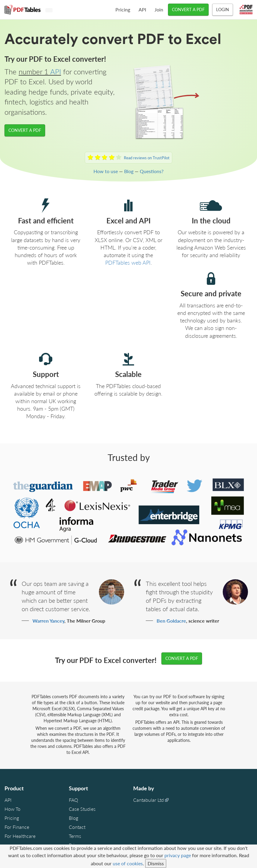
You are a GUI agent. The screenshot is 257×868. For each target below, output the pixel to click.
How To (12, 809)
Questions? (152, 171)
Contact (77, 827)
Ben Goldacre (171, 621)
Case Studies (82, 809)
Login (223, 9)
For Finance (17, 827)
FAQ (73, 800)
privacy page (178, 855)
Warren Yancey (48, 621)
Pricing (123, 9)
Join (159, 9)
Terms (75, 836)
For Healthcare (20, 836)
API (142, 9)
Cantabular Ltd (148, 800)
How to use (106, 171)
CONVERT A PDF (188, 9)
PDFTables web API (128, 263)
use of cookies (128, 863)
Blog (129, 171)
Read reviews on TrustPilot (147, 158)
